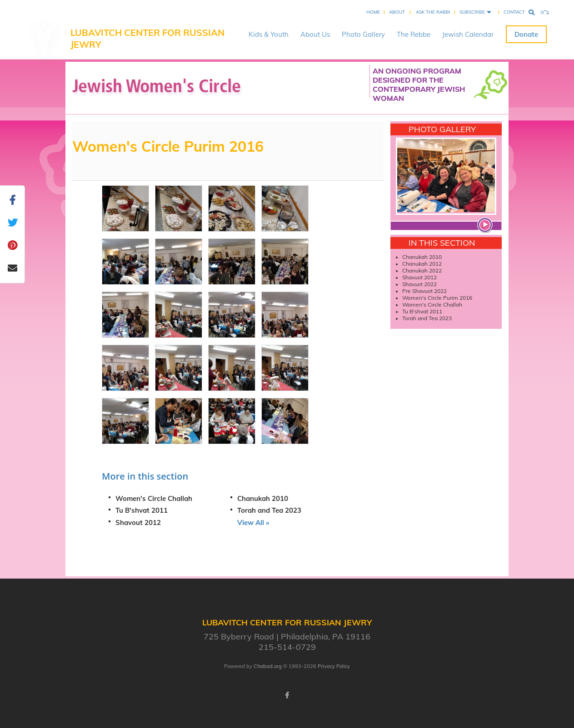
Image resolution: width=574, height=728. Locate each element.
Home (373, 12)
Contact (514, 12)
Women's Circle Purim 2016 (437, 298)
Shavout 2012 (138, 522)
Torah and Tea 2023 (269, 510)
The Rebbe (414, 34)
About (397, 12)
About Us (315, 34)
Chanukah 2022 (423, 270)
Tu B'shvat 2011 (142, 510)
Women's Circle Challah (154, 498)
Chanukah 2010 (263, 498)
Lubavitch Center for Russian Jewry (147, 38)
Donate (526, 34)
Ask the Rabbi (433, 12)
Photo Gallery (363, 34)
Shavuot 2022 (420, 284)
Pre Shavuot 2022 (425, 291)
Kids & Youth (269, 34)
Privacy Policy (334, 666)
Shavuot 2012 (420, 277)
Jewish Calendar (468, 34)
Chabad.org (268, 666)
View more (486, 226)
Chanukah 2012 (422, 264)
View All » (253, 522)
